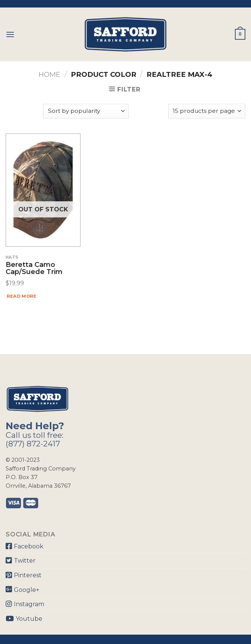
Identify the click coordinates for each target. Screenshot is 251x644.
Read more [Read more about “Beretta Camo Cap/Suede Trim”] (22, 296)
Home (49, 74)
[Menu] (10, 34)
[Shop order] (86, 111)
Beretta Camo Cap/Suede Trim (34, 269)
